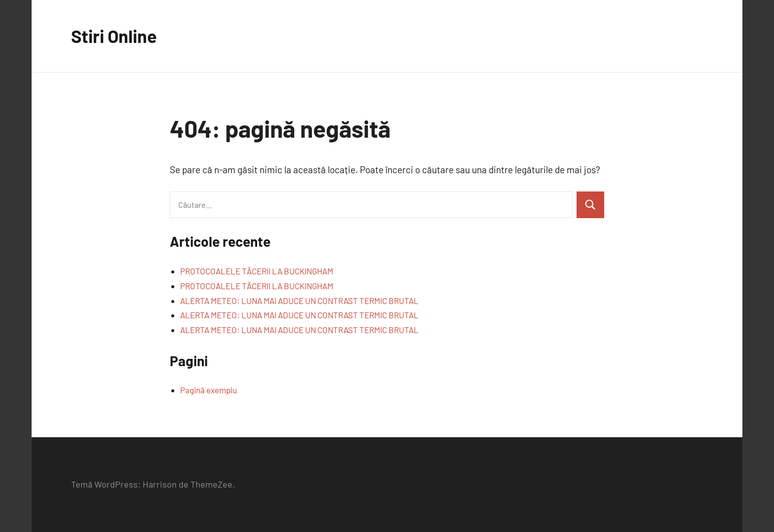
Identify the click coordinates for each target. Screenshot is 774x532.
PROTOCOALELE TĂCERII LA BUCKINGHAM (257, 271)
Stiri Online (114, 36)
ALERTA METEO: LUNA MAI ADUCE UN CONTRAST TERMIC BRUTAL (299, 301)
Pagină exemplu (209, 390)
